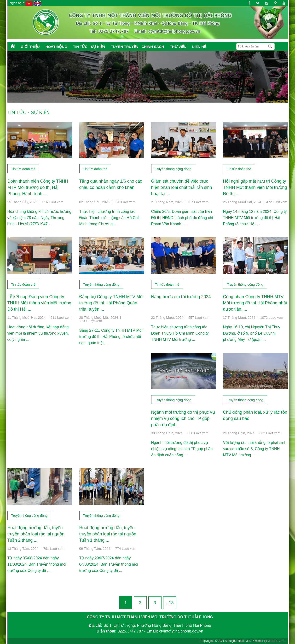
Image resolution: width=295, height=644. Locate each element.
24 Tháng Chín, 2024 (239, 433)
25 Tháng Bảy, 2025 (22, 202)
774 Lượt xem (126, 549)
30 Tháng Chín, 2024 (167, 433)
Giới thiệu (30, 47)
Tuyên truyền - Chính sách (138, 47)
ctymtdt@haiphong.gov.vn (181, 631)
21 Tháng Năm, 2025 (167, 202)
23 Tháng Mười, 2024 (167, 318)
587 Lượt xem (198, 202)
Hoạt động (56, 47)
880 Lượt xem (198, 433)
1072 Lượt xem (272, 318)
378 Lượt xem (125, 202)
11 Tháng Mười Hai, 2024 (26, 318)
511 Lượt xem (61, 318)
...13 (169, 603)
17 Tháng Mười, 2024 (239, 318)
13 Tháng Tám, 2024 (23, 549)
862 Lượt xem (270, 433)
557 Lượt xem (199, 318)
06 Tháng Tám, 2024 (95, 549)
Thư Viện (178, 47)
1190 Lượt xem (91, 321)
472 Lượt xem (277, 202)
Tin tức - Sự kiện (89, 47)
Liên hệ (199, 47)
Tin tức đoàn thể (23, 169)
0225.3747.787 (130, 631)
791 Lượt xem (54, 549)
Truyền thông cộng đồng (173, 169)
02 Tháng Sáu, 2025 (95, 202)
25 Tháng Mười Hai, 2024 (242, 202)
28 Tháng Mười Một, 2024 (99, 318)
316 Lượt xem (53, 202)
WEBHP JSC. (276, 641)
